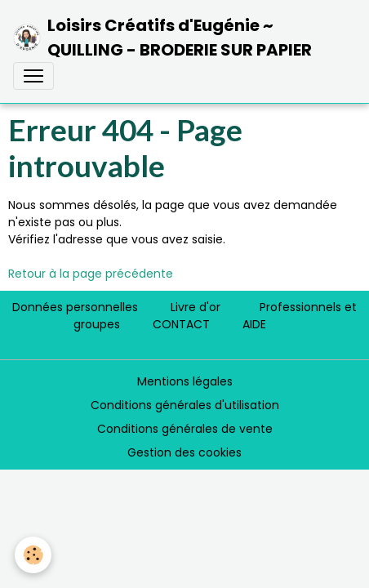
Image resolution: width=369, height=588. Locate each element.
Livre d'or (196, 307)
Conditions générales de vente (185, 429)
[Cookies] (33, 555)
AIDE (254, 324)
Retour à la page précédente (91, 274)
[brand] (178, 38)
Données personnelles (75, 307)
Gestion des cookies (184, 452)
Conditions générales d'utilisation (185, 405)
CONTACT (181, 324)
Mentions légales (185, 381)
